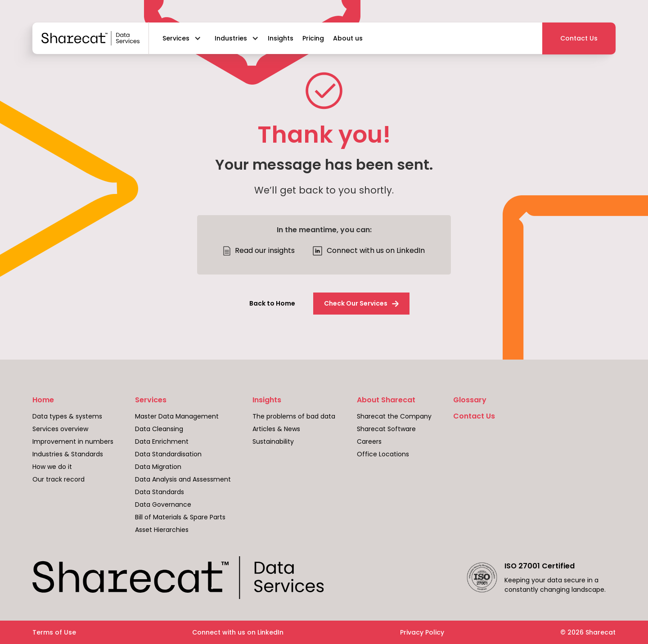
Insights (267, 400)
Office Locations (383, 454)
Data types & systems (67, 416)
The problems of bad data (294, 416)
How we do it (52, 467)
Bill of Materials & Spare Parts (180, 517)
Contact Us (474, 416)
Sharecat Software (386, 429)
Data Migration (158, 467)
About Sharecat (386, 400)
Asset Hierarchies (162, 530)
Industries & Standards (68, 454)
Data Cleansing (159, 429)
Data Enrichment (162, 441)
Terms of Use (54, 632)
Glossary (470, 400)
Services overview (60, 429)
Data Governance (163, 504)
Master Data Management (177, 416)
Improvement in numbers (73, 441)
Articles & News (276, 429)
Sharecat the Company (394, 416)
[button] (180, 38)
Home (43, 400)
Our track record (58, 479)
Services (151, 400)
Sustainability (273, 441)
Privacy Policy (422, 632)
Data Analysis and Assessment (183, 479)
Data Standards (160, 492)
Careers (369, 441)
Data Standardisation (168, 454)
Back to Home (272, 303)
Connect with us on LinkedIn (238, 632)
